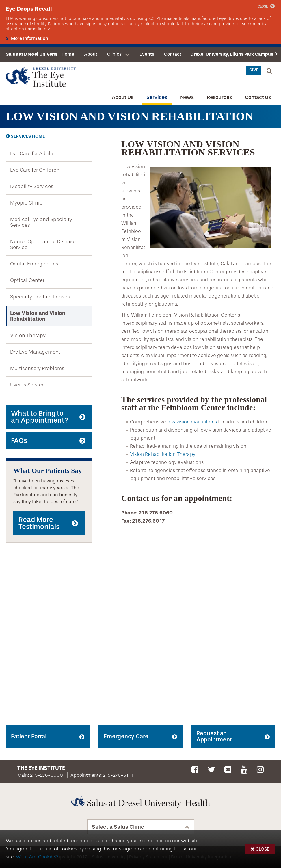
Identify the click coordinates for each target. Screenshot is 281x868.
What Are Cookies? (37, 857)
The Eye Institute (41, 768)
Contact (173, 54)
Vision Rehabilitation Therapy (163, 454)
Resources (219, 97)
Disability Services (32, 186)
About (91, 54)
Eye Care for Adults (32, 153)
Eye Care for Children (35, 170)
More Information (29, 38)
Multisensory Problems (37, 368)
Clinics (114, 54)
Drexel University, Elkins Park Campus (232, 54)
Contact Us (258, 97)
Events (147, 54)
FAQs (19, 440)
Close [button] (263, 849)
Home (68, 54)
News (187, 97)
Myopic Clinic (26, 203)
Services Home (28, 136)
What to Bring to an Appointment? (40, 417)
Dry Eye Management (35, 352)
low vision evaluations (192, 422)
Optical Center (27, 280)
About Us (123, 97)
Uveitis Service (27, 385)
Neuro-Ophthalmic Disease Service (43, 244)
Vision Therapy (28, 335)
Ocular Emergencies (34, 264)
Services (157, 97)
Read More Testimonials (39, 523)
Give (254, 70)
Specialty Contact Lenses (40, 297)
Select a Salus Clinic (118, 827)
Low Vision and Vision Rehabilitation (38, 316)
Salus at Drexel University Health (42, 54)
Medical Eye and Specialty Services (41, 222)
